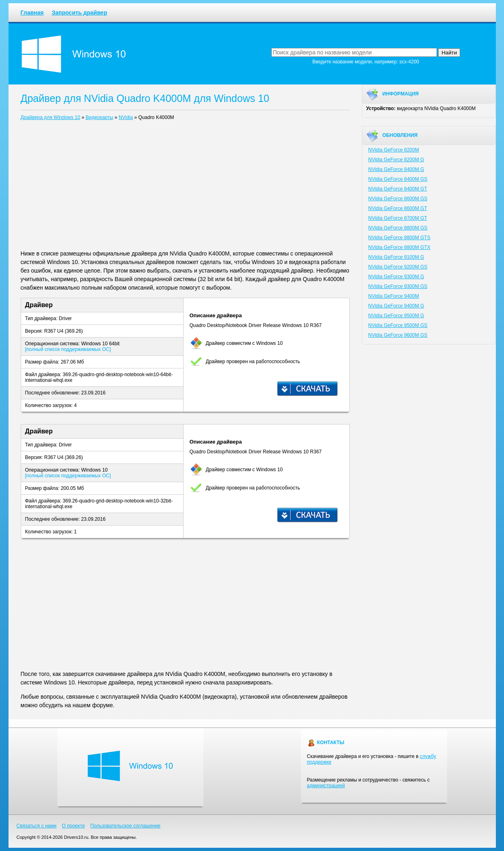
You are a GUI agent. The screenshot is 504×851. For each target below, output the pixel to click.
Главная (32, 13)
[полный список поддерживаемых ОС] (68, 349)
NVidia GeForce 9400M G (396, 306)
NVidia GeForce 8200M (394, 150)
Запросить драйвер (79, 13)
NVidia (126, 117)
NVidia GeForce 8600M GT (398, 208)
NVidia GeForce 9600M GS (398, 335)
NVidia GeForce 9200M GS (398, 267)
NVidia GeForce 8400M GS (398, 179)
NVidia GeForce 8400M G (396, 169)
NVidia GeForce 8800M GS (398, 228)
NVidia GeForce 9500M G (396, 316)
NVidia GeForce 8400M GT (398, 189)
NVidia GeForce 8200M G (396, 160)
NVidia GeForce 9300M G (396, 277)
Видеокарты (100, 117)
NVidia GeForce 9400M (394, 296)
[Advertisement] (185, 187)
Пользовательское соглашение (125, 826)
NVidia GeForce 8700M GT (398, 218)
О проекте (73, 826)
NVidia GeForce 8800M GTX (399, 247)
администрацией (326, 786)
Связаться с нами (37, 826)
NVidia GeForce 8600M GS (398, 199)
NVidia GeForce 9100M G (396, 257)
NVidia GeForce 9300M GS (398, 286)
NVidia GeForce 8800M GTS (399, 238)
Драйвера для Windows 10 (51, 117)
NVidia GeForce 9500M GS (398, 325)
